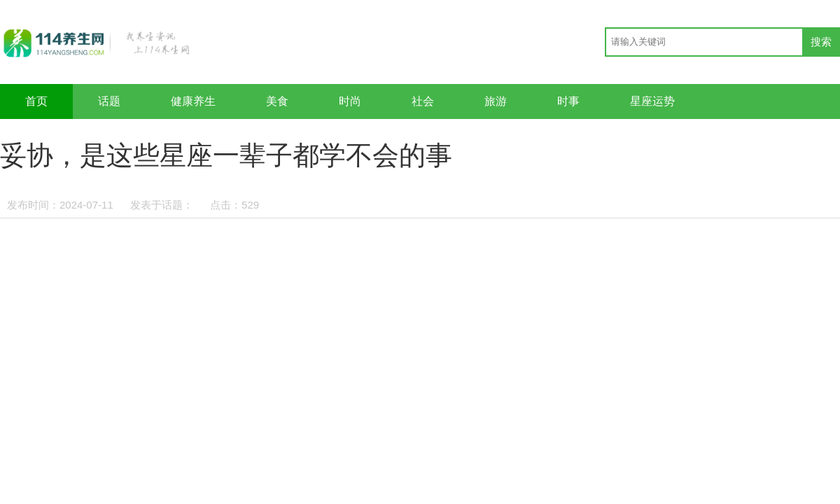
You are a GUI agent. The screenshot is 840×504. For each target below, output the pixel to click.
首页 (36, 101)
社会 (423, 101)
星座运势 (652, 101)
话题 (109, 101)
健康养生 (193, 101)
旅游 (496, 101)
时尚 (350, 101)
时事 (568, 101)
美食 (277, 101)
